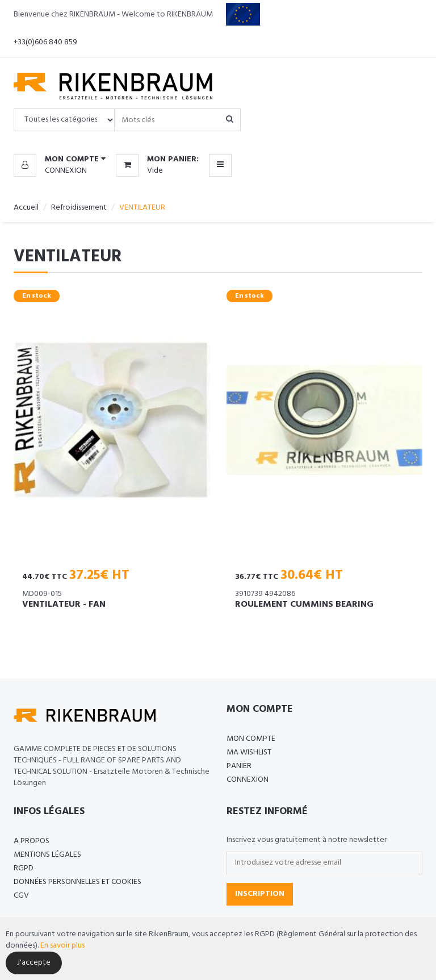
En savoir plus (62, 946)
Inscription (260, 894)
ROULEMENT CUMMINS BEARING (304, 604)
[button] (60, 160)
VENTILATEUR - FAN (64, 604)
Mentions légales (47, 855)
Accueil (26, 208)
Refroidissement (79, 208)
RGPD (24, 868)
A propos (32, 841)
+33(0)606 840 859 (45, 42)
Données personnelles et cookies (77, 882)
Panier (239, 766)
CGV (21, 896)
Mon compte (251, 739)
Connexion (66, 171)
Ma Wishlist (249, 752)
